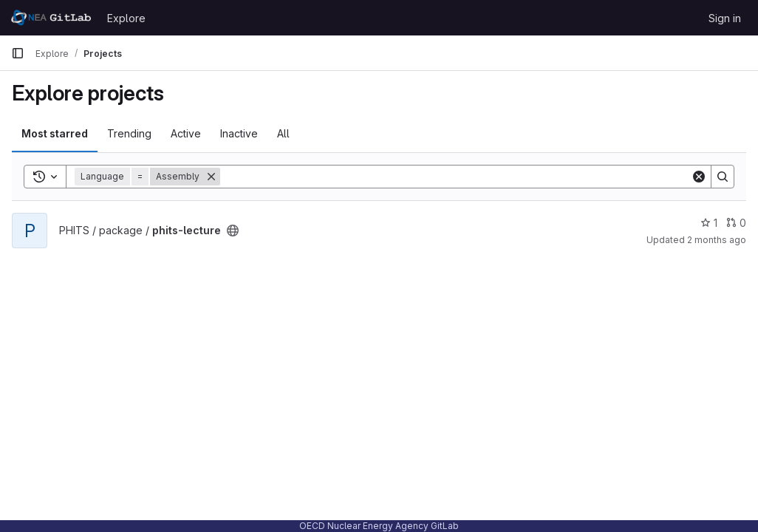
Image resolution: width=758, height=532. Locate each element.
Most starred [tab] (55, 133)
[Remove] (211, 177)
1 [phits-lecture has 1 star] (709, 223)
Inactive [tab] (239, 133)
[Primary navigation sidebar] (18, 53)
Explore (126, 18)
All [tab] (283, 133)
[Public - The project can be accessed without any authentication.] (233, 231)
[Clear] (699, 177)
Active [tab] (186, 133)
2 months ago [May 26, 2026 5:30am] (717, 240)
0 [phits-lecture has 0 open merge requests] (736, 223)
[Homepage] (52, 18)
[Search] (455, 177)
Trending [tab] (129, 133)
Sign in (725, 18)
